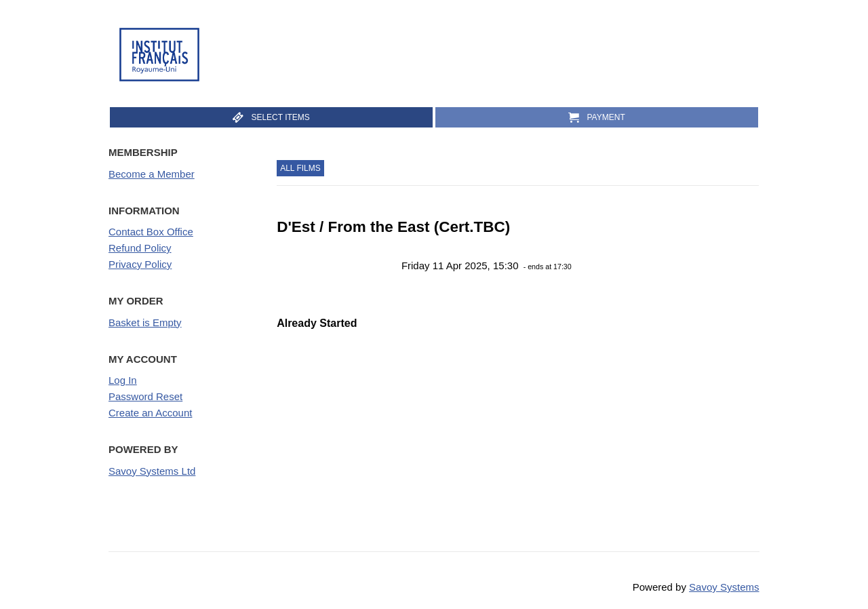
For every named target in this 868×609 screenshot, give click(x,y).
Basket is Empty (145, 322)
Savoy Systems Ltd (152, 471)
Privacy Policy (140, 264)
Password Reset (145, 396)
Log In (123, 380)
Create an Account (150, 413)
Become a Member (152, 174)
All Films (300, 168)
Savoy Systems (724, 587)
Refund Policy (140, 248)
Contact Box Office (151, 232)
